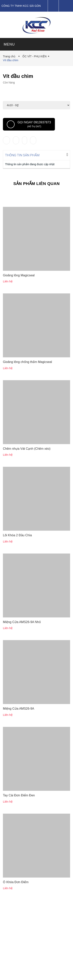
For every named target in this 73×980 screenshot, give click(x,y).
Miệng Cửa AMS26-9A (19, 708)
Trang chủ (10, 56)
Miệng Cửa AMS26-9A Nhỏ (22, 622)
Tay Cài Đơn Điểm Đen (19, 795)
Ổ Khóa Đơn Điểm (16, 882)
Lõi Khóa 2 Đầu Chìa (17, 535)
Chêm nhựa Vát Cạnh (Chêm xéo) (27, 448)
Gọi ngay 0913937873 (29, 124)
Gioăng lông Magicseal (19, 275)
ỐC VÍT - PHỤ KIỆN (34, 56)
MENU (9, 44)
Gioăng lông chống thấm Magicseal (27, 361)
